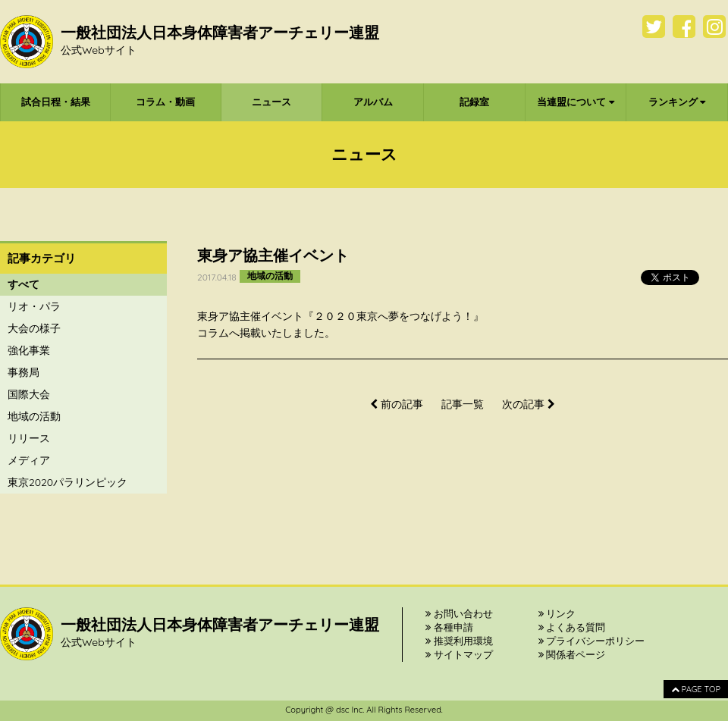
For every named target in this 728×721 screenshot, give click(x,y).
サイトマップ (459, 654)
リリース (29, 438)
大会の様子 (34, 328)
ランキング (677, 102)
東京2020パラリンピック (67, 482)
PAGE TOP (696, 689)
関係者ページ (572, 654)
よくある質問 (572, 627)
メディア (29, 460)
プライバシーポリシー (592, 641)
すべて (24, 284)
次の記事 (529, 404)
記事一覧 (463, 404)
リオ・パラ (34, 306)
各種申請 (449, 627)
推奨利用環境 (459, 641)
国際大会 (29, 394)
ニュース (271, 102)
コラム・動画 (165, 102)
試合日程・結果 (56, 102)
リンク (557, 613)
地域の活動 (34, 416)
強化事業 (29, 350)
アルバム (373, 102)
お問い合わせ (459, 613)
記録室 (474, 102)
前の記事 (397, 404)
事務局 (24, 372)
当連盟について (576, 102)
